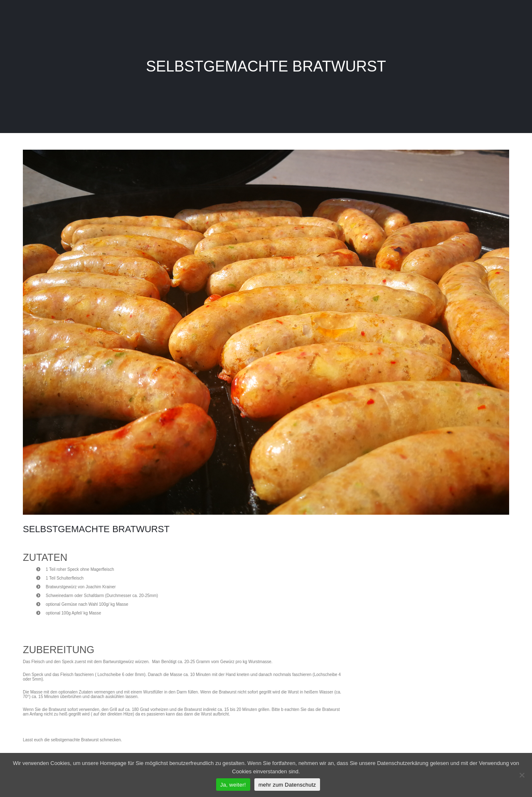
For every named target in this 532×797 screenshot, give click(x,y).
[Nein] (522, 775)
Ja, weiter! (233, 785)
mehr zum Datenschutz (287, 785)
